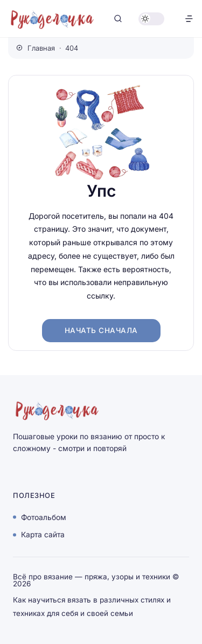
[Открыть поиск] (118, 19)
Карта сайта (43, 535)
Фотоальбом (44, 517)
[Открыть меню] (189, 19)
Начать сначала (101, 330)
